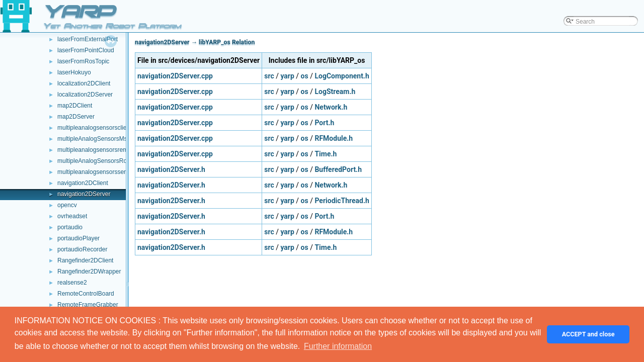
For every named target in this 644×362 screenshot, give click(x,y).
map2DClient (75, 106)
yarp (287, 76)
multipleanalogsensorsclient (94, 128)
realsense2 (72, 283)
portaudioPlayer (78, 238)
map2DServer (76, 117)
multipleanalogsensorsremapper (100, 150)
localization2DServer (85, 95)
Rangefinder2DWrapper (89, 271)
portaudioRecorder (82, 249)
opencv (67, 205)
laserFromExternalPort (88, 39)
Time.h (326, 154)
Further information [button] (338, 346)
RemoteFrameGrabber (88, 305)
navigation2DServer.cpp (175, 76)
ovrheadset (72, 216)
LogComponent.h (342, 76)
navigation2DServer (84, 194)
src (269, 76)
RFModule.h (334, 138)
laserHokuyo (74, 72)
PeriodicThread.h (342, 201)
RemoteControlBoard (86, 294)
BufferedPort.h (338, 169)
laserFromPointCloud (86, 50)
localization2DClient (84, 83)
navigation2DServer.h (171, 169)
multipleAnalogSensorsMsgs (95, 139)
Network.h (331, 107)
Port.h (324, 123)
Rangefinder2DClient (85, 260)
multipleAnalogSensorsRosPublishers (108, 161)
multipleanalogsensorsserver (96, 172)
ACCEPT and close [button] (588, 334)
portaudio (70, 227)
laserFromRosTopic (83, 61)
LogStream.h (335, 92)
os (305, 76)
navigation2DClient (83, 183)
